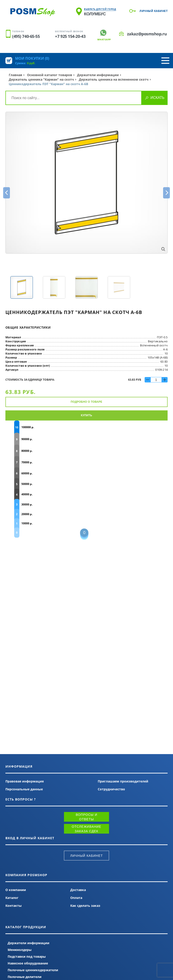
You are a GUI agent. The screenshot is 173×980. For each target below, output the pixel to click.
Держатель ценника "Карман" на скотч (41, 79)
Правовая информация (25, 781)
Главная (15, 75)
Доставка (78, 890)
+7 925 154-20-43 (70, 36)
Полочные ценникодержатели (33, 970)
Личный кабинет (154, 11)
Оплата (76, 898)
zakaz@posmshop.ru (147, 34)
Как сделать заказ (85, 906)
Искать (157, 98)
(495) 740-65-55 (26, 36)
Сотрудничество (111, 789)
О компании (16, 890)
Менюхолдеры (20, 950)
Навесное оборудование (28, 963)
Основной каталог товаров (50, 75)
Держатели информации (98, 75)
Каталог (12, 898)
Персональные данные (24, 789)
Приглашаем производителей (123, 781)
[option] (86, 183)
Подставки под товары (27, 956)
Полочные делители (25, 977)
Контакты (14, 906)
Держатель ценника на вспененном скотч (114, 79)
